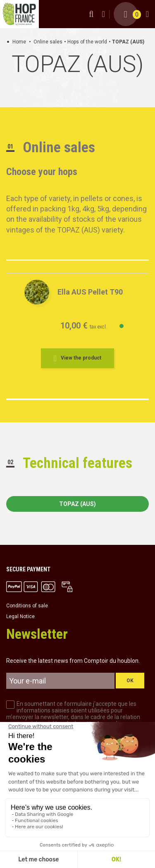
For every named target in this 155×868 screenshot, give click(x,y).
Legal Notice (20, 616)
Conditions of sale (27, 606)
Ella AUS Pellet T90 (90, 292)
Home (19, 42)
